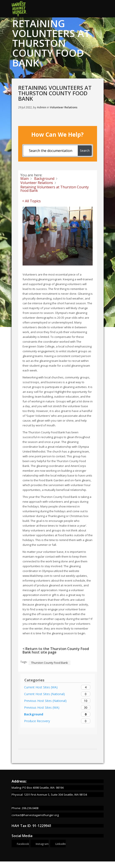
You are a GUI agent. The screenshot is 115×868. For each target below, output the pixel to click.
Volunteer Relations (64, 107)
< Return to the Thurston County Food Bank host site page (56, 650)
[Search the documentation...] (51, 151)
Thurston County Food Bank (50, 663)
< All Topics (31, 201)
